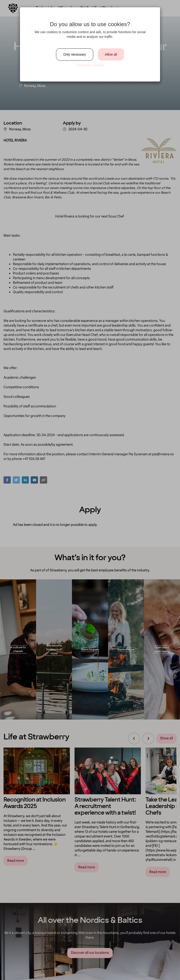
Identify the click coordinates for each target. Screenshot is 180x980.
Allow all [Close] (111, 54)
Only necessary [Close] (75, 54)
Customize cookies (90, 65)
